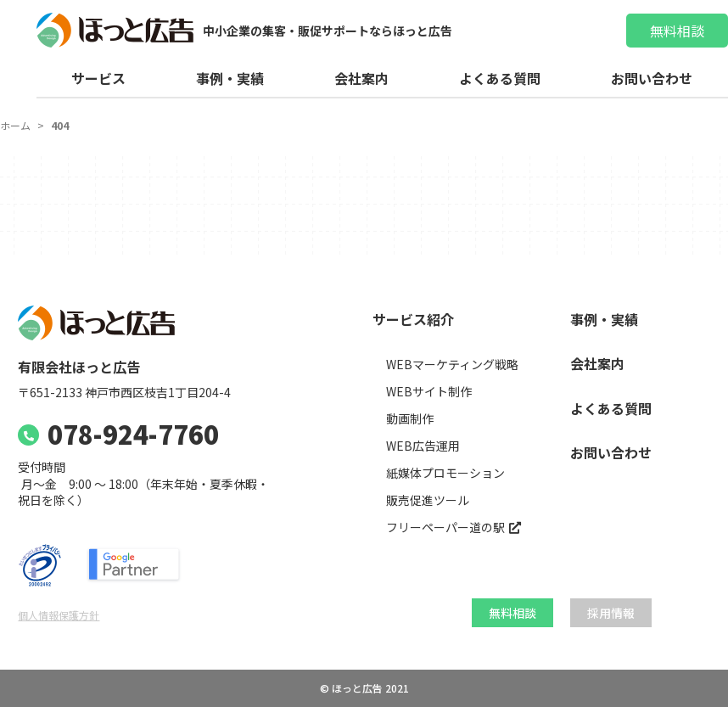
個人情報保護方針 (59, 615)
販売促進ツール (428, 500)
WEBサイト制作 (429, 392)
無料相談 (677, 31)
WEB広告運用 (423, 446)
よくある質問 (500, 78)
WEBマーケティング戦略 (452, 365)
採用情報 (611, 613)
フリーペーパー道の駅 (445, 527)
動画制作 (410, 419)
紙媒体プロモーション (445, 473)
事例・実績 (230, 78)
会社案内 (361, 78)
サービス (98, 78)
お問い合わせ (652, 78)
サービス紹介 (413, 320)
